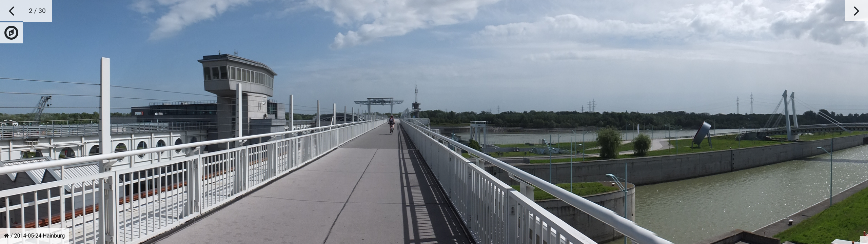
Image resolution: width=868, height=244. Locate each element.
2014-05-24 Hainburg (40, 236)
